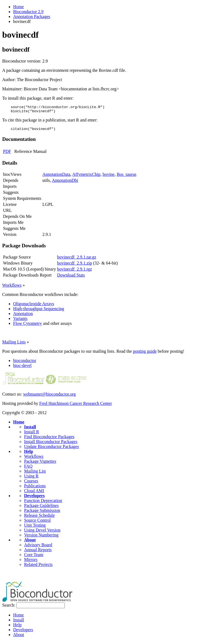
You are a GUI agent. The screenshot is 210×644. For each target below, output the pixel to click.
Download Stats (71, 278)
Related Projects (38, 567)
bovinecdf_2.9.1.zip (75, 265)
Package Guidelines (41, 508)
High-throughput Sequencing (39, 311)
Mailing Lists (14, 344)
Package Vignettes (40, 464)
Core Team (34, 557)
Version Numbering (41, 537)
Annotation (23, 316)
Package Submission (42, 513)
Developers (34, 498)
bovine (109, 177)
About (30, 542)
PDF (7, 154)
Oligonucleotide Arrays (34, 306)
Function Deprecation (43, 503)
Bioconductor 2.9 (28, 12)
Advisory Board (38, 547)
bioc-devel (22, 368)
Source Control (37, 523)
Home (18, 7)
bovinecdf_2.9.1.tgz (75, 271)
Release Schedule (39, 518)
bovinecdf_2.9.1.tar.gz (77, 259)
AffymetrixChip (86, 177)
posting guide (145, 354)
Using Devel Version (42, 532)
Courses (31, 483)
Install (30, 429)
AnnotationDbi (65, 183)
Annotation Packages (32, 17)
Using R (31, 478)
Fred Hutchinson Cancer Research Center (76, 406)
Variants (20, 321)
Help (29, 454)
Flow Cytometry (27, 326)
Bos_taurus (127, 177)
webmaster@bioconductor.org (49, 397)
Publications (35, 488)
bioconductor (25, 363)
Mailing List (35, 474)
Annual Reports (38, 552)
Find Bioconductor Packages (49, 439)
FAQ (28, 469)
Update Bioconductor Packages (52, 449)
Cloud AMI (34, 493)
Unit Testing (35, 528)
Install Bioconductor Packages (51, 444)
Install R (32, 434)
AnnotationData (56, 177)
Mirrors (31, 562)
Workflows (12, 288)
